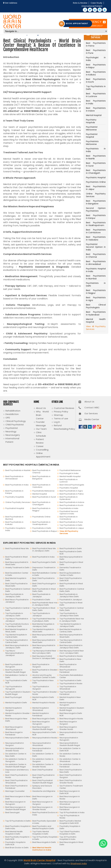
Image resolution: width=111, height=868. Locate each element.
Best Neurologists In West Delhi (71, 843)
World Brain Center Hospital (39, 860)
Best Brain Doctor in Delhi (17, 848)
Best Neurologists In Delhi (44, 842)
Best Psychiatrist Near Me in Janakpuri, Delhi (44, 550)
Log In (57, 422)
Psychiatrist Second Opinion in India (96, 247)
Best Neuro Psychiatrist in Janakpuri (17, 601)
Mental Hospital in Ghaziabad (41, 709)
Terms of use (61, 418)
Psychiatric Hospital (96, 177)
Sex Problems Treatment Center (71, 787)
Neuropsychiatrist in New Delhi (71, 733)
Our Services (91, 413)
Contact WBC (92, 407)
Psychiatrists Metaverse (92, 143)
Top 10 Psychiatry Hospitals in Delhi (45, 838)
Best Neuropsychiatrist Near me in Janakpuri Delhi (72, 652)
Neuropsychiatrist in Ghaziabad (42, 744)
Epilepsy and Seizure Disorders (42, 787)
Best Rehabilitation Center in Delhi (45, 574)
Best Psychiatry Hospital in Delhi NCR (17, 838)
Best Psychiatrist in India (43, 557)
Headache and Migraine (44, 791)
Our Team (41, 429)
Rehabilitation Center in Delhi (16, 676)
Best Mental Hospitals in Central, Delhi (71, 630)
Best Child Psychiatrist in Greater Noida (71, 782)
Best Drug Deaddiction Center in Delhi (70, 574)
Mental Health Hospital (96, 321)
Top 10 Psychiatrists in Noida (69, 817)
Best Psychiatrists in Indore (96, 109)
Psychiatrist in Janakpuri (71, 600)
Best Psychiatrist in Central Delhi (18, 590)
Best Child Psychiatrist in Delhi (44, 579)
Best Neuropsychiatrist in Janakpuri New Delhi (71, 647)
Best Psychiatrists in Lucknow (96, 95)
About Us (41, 408)
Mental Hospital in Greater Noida (17, 714)
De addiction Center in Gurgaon (43, 760)
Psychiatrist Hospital (92, 136)
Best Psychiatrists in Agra (96, 299)
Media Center (92, 419)
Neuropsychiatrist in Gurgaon (15, 744)
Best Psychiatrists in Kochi (96, 81)
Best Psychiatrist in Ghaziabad (68, 666)
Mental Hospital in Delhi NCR (43, 698)
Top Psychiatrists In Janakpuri (41, 614)
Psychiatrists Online (96, 182)
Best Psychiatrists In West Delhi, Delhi (44, 590)
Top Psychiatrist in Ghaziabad (68, 688)
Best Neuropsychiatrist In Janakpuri (44, 647)
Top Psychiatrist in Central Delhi (17, 609)
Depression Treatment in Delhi (44, 569)
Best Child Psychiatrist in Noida (16, 776)
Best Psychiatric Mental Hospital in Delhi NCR (70, 822)
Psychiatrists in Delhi (96, 284)
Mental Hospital (94, 115)
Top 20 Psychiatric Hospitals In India (68, 838)
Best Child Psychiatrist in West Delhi (16, 585)
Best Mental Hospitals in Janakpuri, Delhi (43, 625)
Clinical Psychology (16, 421)
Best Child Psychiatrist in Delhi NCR (71, 579)
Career (40, 446)
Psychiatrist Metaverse (92, 128)
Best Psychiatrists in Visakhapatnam (96, 224)
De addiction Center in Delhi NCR (70, 749)
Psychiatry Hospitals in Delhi (70, 827)
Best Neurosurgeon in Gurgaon (42, 803)
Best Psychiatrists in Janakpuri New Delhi (69, 595)
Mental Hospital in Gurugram (68, 704)
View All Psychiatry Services (96, 328)
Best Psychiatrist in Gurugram (14, 666)
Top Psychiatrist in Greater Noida (45, 693)
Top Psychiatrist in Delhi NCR (16, 682)
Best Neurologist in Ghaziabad (14, 728)
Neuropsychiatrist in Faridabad (42, 749)
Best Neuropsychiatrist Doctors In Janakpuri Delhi (44, 657)
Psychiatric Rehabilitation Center (71, 676)
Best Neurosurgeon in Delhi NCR (70, 792)
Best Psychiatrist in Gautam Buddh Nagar (16, 671)
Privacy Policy (61, 412)
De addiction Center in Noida (70, 755)
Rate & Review (80, 3)
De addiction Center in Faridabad (70, 766)
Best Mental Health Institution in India (42, 849)
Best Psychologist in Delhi (44, 562)
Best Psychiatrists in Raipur (96, 66)
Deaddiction (12, 414)
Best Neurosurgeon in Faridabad (70, 808)
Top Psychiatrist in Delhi (70, 680)
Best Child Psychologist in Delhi (44, 585)
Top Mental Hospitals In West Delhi (43, 630)
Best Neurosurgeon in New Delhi (18, 798)
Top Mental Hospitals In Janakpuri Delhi (70, 625)
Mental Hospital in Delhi (16, 703)
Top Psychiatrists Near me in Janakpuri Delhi (72, 620)
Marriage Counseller (15, 791)
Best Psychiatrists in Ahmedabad (96, 263)
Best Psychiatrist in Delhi (71, 548)
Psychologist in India (96, 59)
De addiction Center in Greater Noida (43, 766)
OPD (8, 418)
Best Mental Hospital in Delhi (16, 579)
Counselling (42, 450)
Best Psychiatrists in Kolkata (96, 73)
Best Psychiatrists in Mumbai (96, 277)
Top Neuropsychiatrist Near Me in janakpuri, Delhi (44, 652)
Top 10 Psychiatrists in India (72, 812)
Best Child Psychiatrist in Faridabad (16, 787)
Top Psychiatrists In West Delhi (71, 604)
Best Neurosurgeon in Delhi (42, 798)
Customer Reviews (64, 408)
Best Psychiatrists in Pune (96, 52)
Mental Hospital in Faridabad (41, 714)
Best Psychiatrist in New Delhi (70, 660)
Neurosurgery (13, 435)
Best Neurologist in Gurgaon (68, 723)
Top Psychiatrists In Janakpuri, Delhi (14, 614)
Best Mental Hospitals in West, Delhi (16, 630)
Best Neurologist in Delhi (44, 719)
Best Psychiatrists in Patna (96, 44)
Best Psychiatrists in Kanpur (96, 217)
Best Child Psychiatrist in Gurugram (44, 776)
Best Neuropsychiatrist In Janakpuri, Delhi (17, 647)
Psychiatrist (12, 428)
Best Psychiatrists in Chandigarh (96, 172)
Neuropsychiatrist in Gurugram (69, 739)
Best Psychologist (14, 697)
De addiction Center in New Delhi (16, 755)
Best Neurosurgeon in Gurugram (15, 803)
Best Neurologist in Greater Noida (68, 728)
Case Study (96, 3)
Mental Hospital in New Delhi (70, 698)
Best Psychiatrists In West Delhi (71, 585)
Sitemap (59, 415)
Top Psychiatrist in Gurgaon (41, 688)
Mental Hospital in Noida (44, 703)
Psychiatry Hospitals (91, 121)
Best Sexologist (12, 812)
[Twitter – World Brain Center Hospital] (90, 10)
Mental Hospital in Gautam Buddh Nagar (72, 709)
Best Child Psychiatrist (42, 770)
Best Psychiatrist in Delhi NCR (71, 553)
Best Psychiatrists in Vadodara (96, 238)
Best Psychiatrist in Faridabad (68, 671)
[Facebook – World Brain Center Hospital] (85, 10)
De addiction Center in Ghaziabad (70, 760)
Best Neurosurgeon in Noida (70, 798)
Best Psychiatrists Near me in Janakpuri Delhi (45, 604)
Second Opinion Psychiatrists (96, 209)
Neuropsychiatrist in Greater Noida (15, 749)
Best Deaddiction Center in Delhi (17, 574)
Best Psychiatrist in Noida (71, 656)
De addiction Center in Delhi (43, 755)
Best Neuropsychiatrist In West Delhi (17, 563)
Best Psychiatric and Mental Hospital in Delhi (43, 827)
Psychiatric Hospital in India (96, 270)
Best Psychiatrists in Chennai (96, 256)
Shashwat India (79, 863)
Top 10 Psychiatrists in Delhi (18, 821)
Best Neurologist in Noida (71, 719)
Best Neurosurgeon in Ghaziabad (70, 803)
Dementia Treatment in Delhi (70, 569)
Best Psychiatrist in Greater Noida (45, 671)
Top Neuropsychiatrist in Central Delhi (17, 641)
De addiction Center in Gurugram (16, 760)
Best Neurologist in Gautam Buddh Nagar (43, 728)
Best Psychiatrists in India (96, 102)
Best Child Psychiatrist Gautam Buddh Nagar (43, 782)
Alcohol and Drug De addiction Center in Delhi (44, 676)
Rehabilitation (13, 411)
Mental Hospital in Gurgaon (14, 709)
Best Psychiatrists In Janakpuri (41, 595)
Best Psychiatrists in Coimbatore (96, 231)
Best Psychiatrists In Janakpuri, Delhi (14, 595)
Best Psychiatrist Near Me (17, 548)
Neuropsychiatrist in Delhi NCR (44, 733)
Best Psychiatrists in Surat (96, 164)
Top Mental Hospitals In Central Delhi (16, 636)
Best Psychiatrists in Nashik (96, 157)
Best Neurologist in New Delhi (16, 720)
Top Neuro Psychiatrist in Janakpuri (17, 620)
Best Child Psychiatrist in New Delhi (71, 771)
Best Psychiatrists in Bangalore (96, 202)
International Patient (92, 6)
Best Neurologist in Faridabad (14, 733)
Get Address (11, 3)
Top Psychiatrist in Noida (71, 683)
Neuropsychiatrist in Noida (45, 738)
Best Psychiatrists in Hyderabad (96, 313)
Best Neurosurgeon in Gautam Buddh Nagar (16, 808)
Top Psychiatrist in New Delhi (43, 682)
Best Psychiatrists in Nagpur (96, 292)
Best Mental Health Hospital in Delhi (14, 833)
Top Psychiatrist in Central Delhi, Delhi (72, 609)
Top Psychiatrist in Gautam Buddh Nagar (18, 693)
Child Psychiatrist (15, 425)
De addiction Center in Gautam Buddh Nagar (16, 766)
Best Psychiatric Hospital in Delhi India (18, 827)
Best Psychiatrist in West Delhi (16, 558)
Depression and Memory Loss (17, 771)
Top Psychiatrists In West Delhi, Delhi (44, 609)
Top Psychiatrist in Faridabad (68, 693)
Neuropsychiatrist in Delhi (17, 738)
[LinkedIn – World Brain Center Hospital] (95, 10)
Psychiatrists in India (96, 150)
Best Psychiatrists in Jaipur (96, 188)
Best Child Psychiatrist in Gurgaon (71, 776)
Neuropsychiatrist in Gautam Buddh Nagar (70, 744)
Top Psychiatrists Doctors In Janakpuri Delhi (17, 625)
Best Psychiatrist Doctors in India (45, 814)
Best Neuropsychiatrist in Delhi (71, 558)
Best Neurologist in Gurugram (41, 723)
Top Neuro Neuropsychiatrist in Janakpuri (15, 653)
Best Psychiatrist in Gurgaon (41, 666)
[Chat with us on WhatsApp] (103, 844)
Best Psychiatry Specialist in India (44, 822)
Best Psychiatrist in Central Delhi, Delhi (72, 590)
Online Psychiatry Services (96, 195)
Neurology (11, 431)
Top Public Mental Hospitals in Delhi (41, 833)
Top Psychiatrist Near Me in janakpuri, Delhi (44, 620)
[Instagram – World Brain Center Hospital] (100, 10)
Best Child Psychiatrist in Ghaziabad (16, 782)
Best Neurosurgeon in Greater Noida (42, 808)
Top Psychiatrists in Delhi (96, 88)
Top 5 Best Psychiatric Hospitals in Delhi (70, 833)
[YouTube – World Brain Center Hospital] (105, 10)
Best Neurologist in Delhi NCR (71, 714)
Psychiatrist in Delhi (41, 600)
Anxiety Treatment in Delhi (17, 568)
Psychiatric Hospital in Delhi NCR (15, 843)
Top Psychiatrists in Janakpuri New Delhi (69, 614)
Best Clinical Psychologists (96, 306)
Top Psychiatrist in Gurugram (14, 688)
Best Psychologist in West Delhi (71, 563)
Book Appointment (75, 24)
